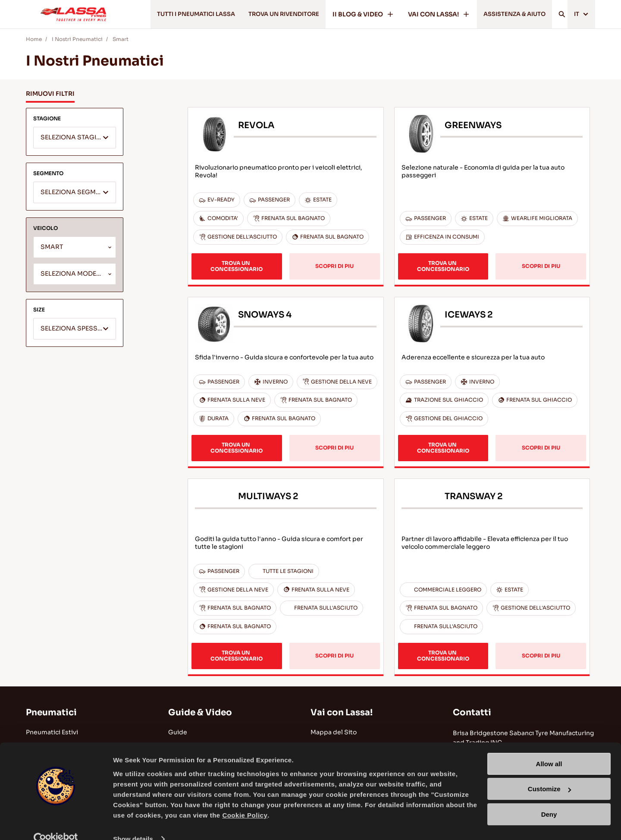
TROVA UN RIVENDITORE (272, 14)
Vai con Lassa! (342, 713)
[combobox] (75, 138)
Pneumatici (51, 713)
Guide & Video (200, 713)
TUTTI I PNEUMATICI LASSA (177, 14)
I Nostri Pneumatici (77, 39)
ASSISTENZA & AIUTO (510, 14)
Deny (549, 798)
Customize (549, 773)
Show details (133, 823)
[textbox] (75, 138)
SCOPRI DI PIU (334, 266)
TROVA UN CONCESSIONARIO (237, 266)
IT (580, 14)
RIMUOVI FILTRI (50, 94)
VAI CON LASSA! (431, 14)
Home (34, 39)
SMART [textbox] (52, 247)
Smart (121, 39)
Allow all (549, 748)
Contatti (472, 713)
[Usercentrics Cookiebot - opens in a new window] (56, 823)
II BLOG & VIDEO (356, 14)
